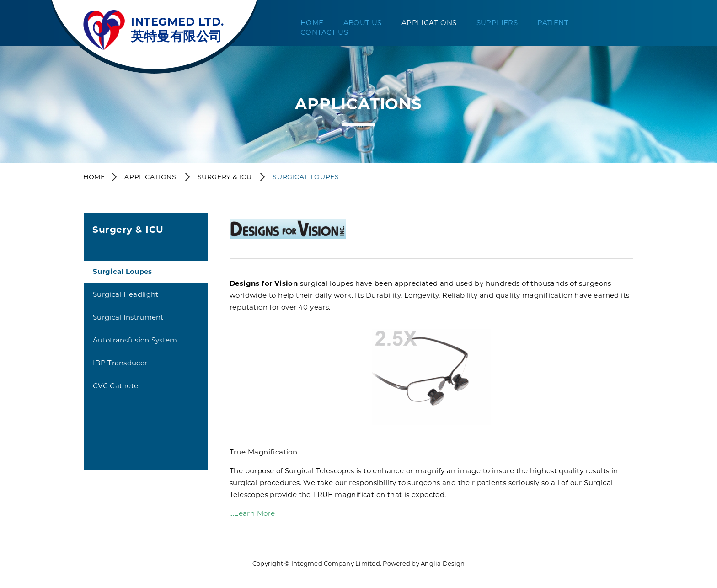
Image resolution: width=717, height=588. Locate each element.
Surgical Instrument (128, 317)
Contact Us (324, 32)
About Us (363, 23)
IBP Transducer (120, 363)
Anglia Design (443, 563)
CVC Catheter (117, 386)
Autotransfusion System (135, 340)
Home (312, 23)
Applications (429, 23)
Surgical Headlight (126, 294)
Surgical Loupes (123, 271)
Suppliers (497, 23)
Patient (553, 23)
